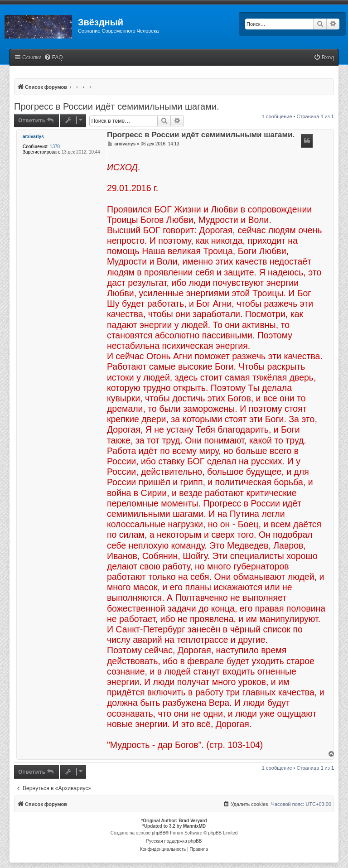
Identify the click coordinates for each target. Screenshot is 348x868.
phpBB (159, 833)
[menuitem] (53, 58)
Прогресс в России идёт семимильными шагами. (117, 106)
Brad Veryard (193, 821)
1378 (55, 147)
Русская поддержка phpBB (174, 841)
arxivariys (33, 137)
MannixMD (194, 826)
